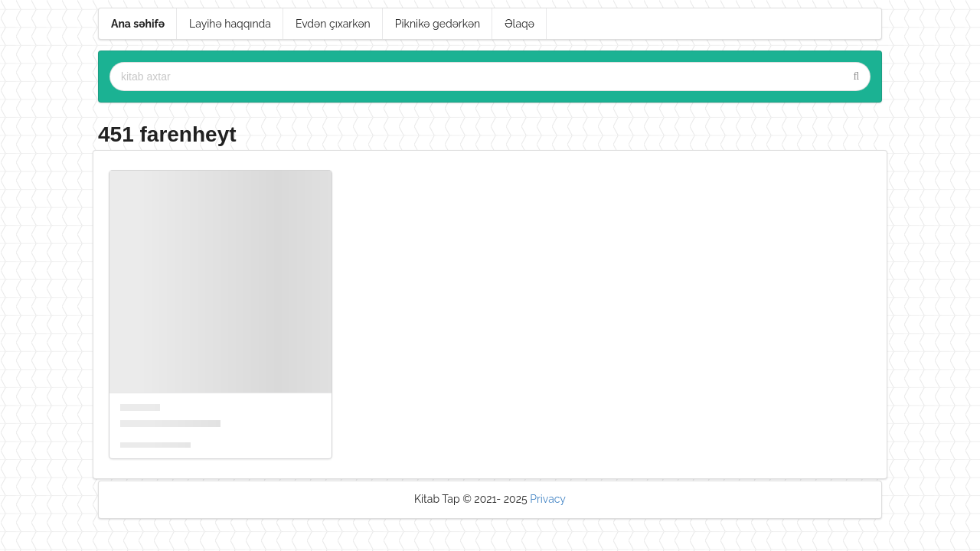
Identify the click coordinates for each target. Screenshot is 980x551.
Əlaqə (519, 24)
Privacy (548, 499)
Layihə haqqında (230, 24)
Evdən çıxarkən (333, 24)
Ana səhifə (138, 24)
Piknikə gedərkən (438, 24)
